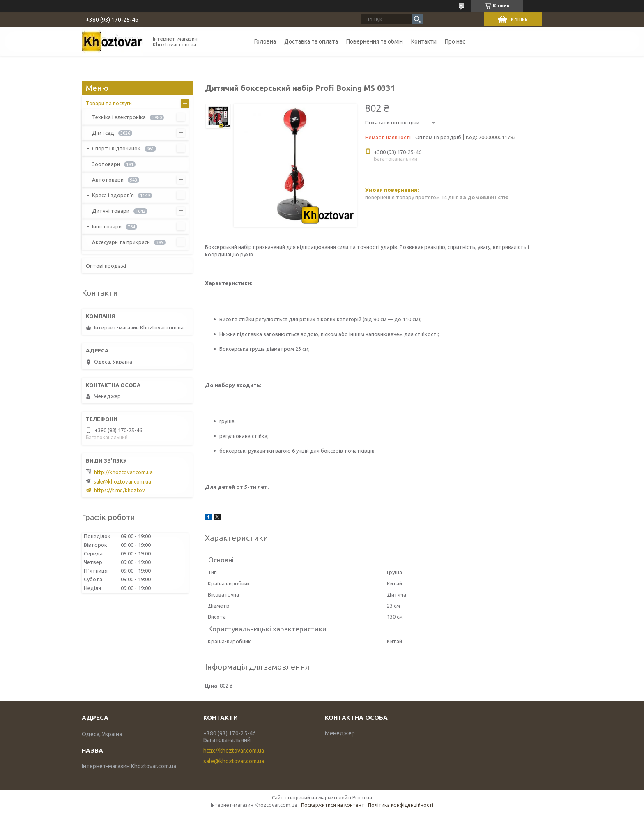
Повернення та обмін (375, 41)
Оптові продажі (106, 266)
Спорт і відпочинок (116, 148)
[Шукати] (417, 19)
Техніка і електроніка (119, 117)
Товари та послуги (109, 103)
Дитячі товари (111, 211)
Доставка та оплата (311, 41)
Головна (265, 41)
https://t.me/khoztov (120, 490)
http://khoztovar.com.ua (123, 472)
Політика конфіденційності (401, 805)
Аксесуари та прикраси (121, 242)
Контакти (424, 41)
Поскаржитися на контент (333, 805)
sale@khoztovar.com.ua (122, 481)
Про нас (455, 41)
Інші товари (107, 226)
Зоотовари (106, 164)
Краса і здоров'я (113, 195)
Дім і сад (103, 133)
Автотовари (108, 180)
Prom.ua (362, 798)
